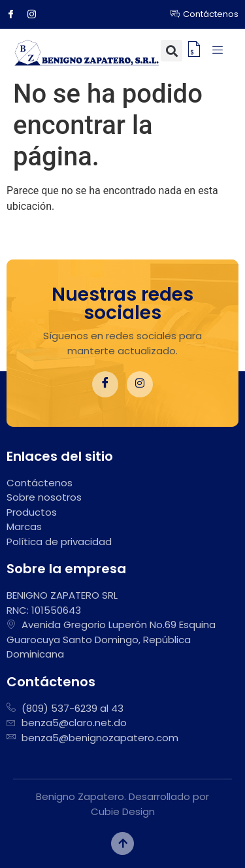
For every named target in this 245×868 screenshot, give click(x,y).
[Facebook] (16, 14)
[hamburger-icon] (217, 51)
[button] (171, 51)
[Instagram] (37, 14)
